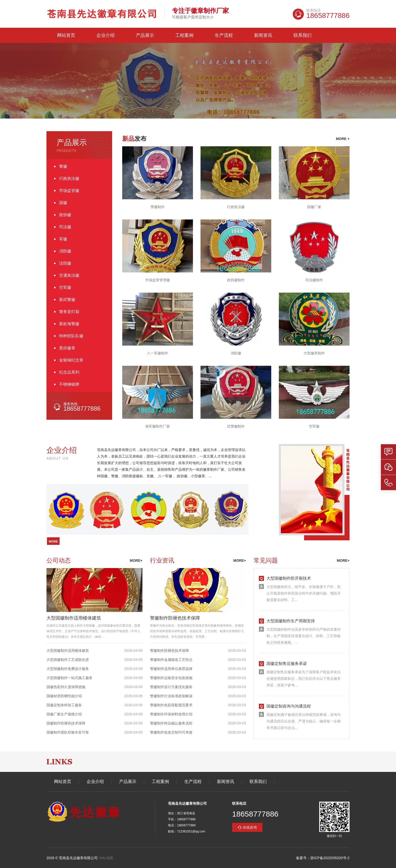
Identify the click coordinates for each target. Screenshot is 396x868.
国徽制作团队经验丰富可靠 (68, 732)
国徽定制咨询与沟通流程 (289, 706)
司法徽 (65, 227)
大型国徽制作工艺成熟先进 (68, 660)
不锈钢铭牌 (69, 384)
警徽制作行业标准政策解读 (171, 696)
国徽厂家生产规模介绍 (64, 714)
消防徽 (65, 251)
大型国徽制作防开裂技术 (289, 578)
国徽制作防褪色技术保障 (66, 723)
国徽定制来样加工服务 (64, 705)
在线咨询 (250, 827)
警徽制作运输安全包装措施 (171, 678)
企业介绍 (106, 35)
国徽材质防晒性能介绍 (64, 696)
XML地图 (106, 858)
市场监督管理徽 (158, 280)
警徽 (63, 166)
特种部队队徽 (71, 336)
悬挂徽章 (67, 348)
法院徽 (65, 263)
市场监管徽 (69, 191)
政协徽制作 (236, 280)
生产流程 (224, 35)
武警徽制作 (236, 426)
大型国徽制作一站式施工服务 (69, 678)
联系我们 (303, 35)
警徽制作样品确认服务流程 (171, 723)
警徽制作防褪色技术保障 (175, 618)
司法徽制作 (314, 280)
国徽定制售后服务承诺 (287, 664)
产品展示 (145, 35)
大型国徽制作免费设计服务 (68, 669)
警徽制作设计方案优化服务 (171, 687)
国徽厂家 (314, 207)
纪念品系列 (69, 372)
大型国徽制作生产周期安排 (291, 621)
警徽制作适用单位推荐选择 (171, 669)
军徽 (63, 239)
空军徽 (65, 287)
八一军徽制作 (158, 353)
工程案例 (184, 35)
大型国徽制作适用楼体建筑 (74, 618)
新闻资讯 (263, 35)
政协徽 (65, 215)
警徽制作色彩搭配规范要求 (171, 705)
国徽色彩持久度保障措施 (66, 687)
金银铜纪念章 (71, 360)
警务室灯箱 (69, 312)
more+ (136, 561)
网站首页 (66, 35)
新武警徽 (67, 300)
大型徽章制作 (314, 353)
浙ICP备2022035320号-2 (330, 858)
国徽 (63, 203)
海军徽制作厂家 (158, 426)
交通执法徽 (69, 275)
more (53, 542)
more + (343, 139)
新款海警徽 (69, 324)
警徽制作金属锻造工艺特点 (171, 660)
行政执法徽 (69, 178)
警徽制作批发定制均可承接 (171, 732)
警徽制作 (158, 207)
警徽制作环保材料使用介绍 (171, 714)
